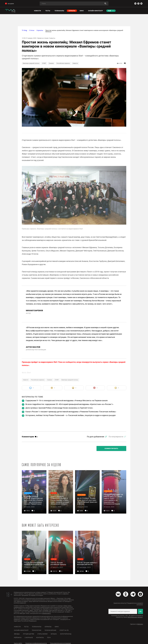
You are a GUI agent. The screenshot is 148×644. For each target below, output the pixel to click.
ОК (140, 611)
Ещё (110, 11)
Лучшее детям (28, 634)
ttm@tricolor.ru (46, 613)
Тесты (26, 627)
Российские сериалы (63, 63)
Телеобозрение (50, 630)
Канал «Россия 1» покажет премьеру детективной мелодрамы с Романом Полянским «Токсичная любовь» (71, 412)
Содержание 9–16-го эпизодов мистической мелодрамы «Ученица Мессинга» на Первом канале (67, 400)
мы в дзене (9, 4)
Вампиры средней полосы (31, 63)
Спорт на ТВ (64, 630)
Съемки (51, 63)
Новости (75, 63)
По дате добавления (96, 437)
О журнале (29, 638)
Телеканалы (37, 627)
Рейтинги (18, 638)
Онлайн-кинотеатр (21, 630)
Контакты (40, 638)
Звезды (17, 634)
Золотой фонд (66, 634)
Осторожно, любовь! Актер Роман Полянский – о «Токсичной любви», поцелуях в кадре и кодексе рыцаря (71, 415)
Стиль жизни (42, 634)
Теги (49, 638)
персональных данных (135, 617)
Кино (57, 627)
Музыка (54, 634)
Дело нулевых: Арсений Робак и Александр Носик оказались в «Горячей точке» (59, 408)
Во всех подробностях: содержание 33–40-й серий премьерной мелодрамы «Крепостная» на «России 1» (69, 404)
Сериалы (48, 627)
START (44, 63)
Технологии (36, 630)
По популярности (116, 437)
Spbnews (140, 624)
